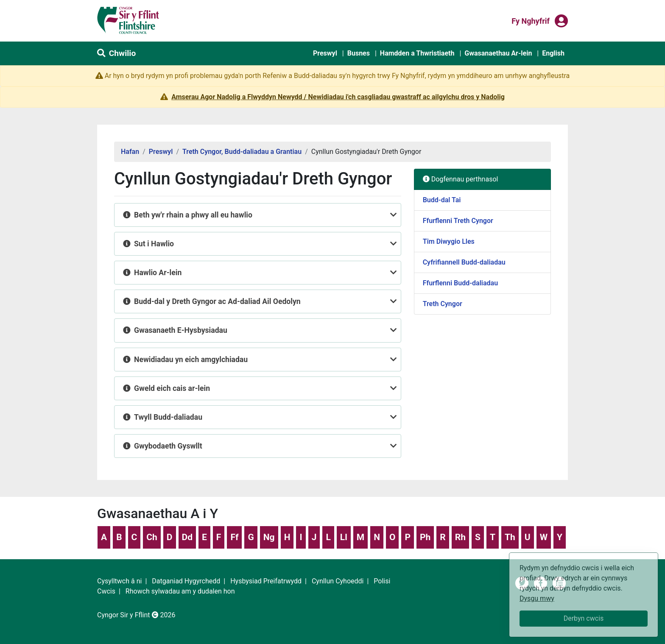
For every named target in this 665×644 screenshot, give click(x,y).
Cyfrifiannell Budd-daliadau (464, 262)
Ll (344, 537)
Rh (460, 537)
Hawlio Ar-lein (158, 273)
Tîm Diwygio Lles (449, 241)
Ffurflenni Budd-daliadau (460, 283)
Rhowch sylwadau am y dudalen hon (180, 591)
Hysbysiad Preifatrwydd (266, 581)
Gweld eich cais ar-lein (172, 388)
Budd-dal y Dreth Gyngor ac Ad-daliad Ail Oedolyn (217, 301)
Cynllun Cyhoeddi (338, 581)
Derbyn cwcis (584, 618)
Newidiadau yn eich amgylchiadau (191, 360)
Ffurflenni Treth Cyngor (458, 221)
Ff (234, 537)
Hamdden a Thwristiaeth (417, 53)
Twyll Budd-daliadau (169, 417)
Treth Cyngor (443, 304)
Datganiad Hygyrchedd (186, 581)
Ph (425, 537)
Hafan (130, 152)
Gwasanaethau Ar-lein (498, 53)
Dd (187, 537)
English (553, 53)
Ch (152, 537)
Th (510, 537)
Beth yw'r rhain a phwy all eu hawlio (193, 215)
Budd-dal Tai (442, 200)
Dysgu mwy (537, 598)
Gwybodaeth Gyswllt (168, 446)
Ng (269, 537)
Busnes (359, 53)
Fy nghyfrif (531, 20)
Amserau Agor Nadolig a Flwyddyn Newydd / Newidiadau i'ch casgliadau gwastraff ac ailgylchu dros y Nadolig (338, 97)
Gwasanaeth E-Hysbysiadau (181, 330)
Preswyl (325, 53)
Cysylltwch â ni (119, 581)
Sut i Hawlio (154, 244)
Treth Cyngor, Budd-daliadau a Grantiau (242, 152)
